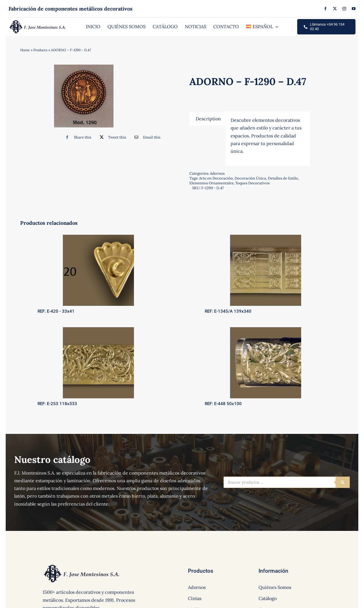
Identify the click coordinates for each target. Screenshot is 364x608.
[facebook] (325, 9)
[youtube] (354, 9)
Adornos (217, 173)
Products (40, 50)
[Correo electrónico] (146, 137)
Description (208, 119)
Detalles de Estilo (283, 178)
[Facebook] (77, 137)
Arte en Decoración (216, 178)
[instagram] (344, 9)
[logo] (38, 22)
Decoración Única (250, 178)
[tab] (208, 119)
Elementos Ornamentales (211, 183)
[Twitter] (112, 137)
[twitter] (335, 9)
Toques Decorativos (252, 183)
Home (25, 50)
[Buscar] (343, 482)
